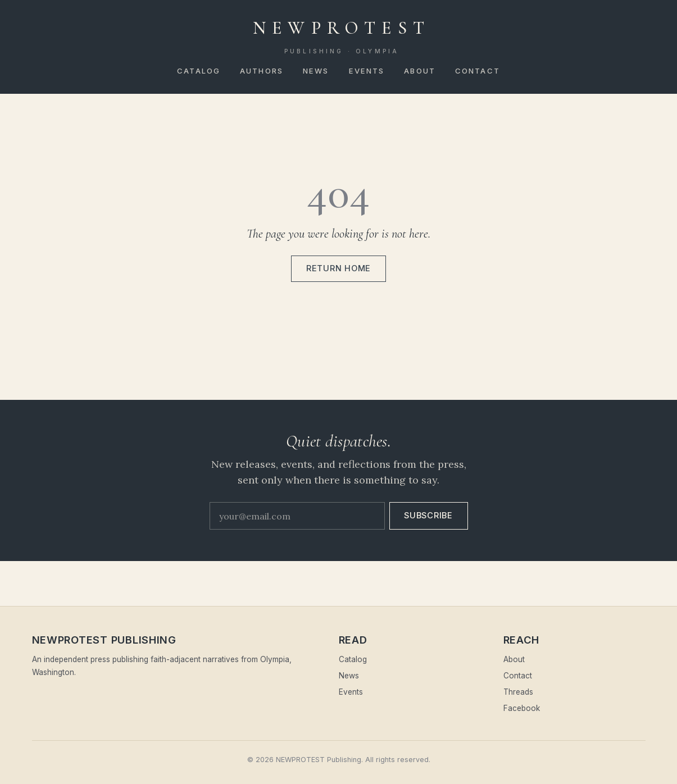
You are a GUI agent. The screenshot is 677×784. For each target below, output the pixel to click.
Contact (478, 71)
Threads (518, 692)
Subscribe (428, 516)
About (420, 71)
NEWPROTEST (342, 37)
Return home (338, 268)
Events (367, 71)
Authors (262, 71)
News (316, 71)
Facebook (522, 708)
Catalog (199, 71)
